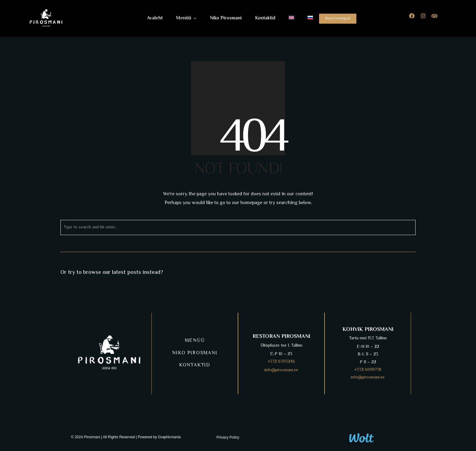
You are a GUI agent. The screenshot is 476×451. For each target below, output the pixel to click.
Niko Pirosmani (226, 18)
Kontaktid (265, 18)
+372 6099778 (368, 370)
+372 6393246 (281, 362)
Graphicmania (170, 437)
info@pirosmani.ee (281, 370)
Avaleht (155, 18)
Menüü (184, 18)
